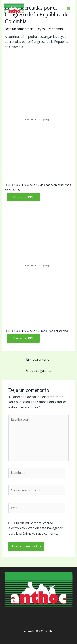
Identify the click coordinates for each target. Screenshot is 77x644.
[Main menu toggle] (69, 9)
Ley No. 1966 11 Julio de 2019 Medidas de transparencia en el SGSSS (38, 187)
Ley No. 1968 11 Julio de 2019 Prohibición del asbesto (36, 331)
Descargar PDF (23, 197)
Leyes (41, 29)
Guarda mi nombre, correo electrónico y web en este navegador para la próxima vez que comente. (36, 528)
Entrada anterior (38, 359)
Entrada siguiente (38, 371)
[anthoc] (14, 9)
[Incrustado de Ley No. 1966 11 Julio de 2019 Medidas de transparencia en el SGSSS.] (38, 119)
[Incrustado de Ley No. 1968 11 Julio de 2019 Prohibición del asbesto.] (38, 266)
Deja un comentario (19, 29)
